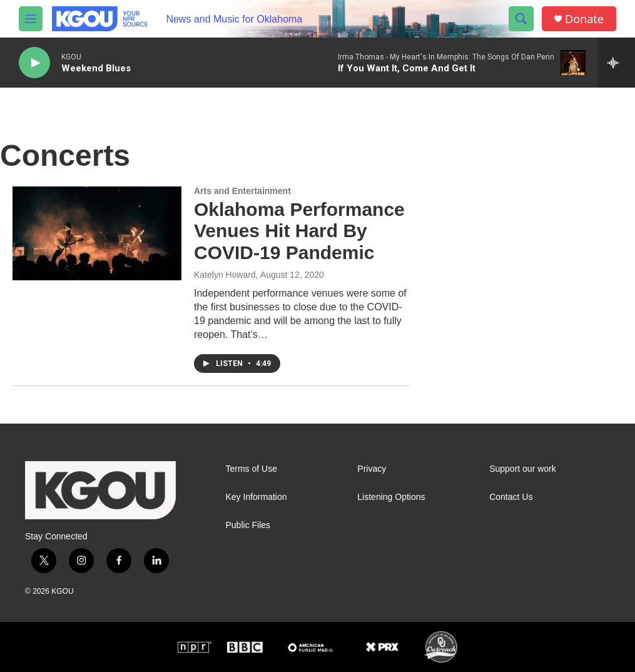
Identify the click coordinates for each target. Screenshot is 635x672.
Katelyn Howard (225, 275)
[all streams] (617, 63)
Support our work (523, 469)
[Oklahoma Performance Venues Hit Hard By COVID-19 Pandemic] (97, 233)
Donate (584, 19)
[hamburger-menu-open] (31, 19)
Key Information (257, 497)
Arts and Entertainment (242, 191)
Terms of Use (251, 469)
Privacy (372, 469)
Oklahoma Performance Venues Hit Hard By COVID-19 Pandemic (299, 231)
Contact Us (511, 497)
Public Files (248, 525)
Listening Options (391, 497)
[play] (34, 63)
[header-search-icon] (521, 19)
